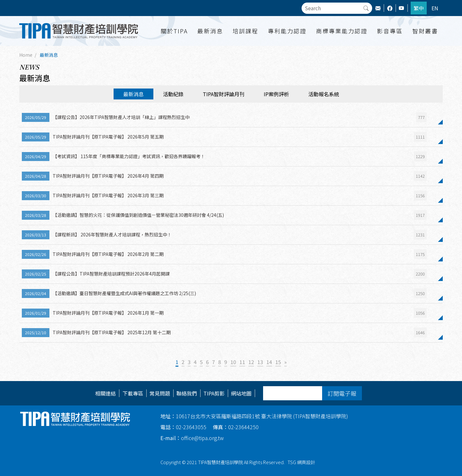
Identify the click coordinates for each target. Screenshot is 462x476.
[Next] (286, 362)
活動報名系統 (324, 94)
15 (278, 362)
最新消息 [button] (210, 31)
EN (435, 8)
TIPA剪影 (214, 393)
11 (242, 362)
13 (260, 362)
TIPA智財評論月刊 (224, 94)
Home (26, 55)
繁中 (419, 8)
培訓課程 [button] (245, 31)
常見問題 (160, 393)
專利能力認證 (287, 31)
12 (251, 362)
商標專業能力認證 (342, 31)
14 (269, 362)
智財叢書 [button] (425, 31)
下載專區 (133, 393)
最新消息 (49, 55)
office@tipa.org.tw (192, 438)
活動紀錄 (173, 94)
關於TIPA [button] (174, 31)
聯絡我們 (187, 393)
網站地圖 (241, 393)
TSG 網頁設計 (301, 462)
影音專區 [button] (390, 31)
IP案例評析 (276, 94)
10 (233, 362)
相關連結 (106, 393)
